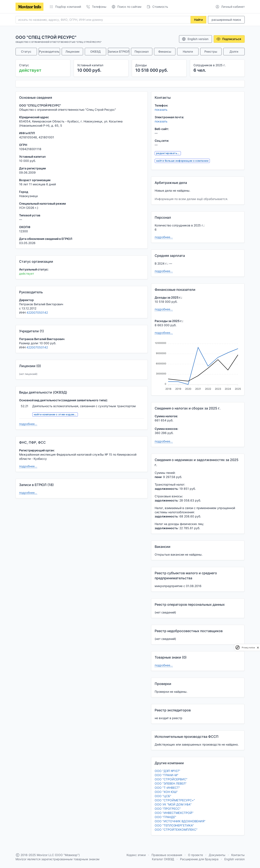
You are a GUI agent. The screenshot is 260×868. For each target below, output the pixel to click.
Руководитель (49, 51)
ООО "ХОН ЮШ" (166, 792)
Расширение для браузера (199, 859)
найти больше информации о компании (182, 161)
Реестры (211, 51)
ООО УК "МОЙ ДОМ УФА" (173, 804)
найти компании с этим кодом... (55, 414)
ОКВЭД (95, 51)
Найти (198, 20)
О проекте (195, 855)
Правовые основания (167, 855)
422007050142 (37, 313)
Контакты (238, 855)
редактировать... (168, 153)
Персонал (142, 51)
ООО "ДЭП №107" (167, 771)
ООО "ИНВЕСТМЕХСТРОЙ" (174, 813)
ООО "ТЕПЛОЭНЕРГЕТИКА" (174, 825)
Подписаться (229, 39)
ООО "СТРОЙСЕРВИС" (171, 779)
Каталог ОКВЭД (163, 859)
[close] (258, 647)
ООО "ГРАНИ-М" (167, 775)
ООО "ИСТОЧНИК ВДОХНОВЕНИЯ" (180, 821)
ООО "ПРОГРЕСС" (168, 809)
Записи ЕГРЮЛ (119, 51)
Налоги (188, 51)
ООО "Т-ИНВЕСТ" (167, 788)
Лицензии (72, 51)
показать (161, 110)
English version (195, 39)
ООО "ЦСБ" (163, 796)
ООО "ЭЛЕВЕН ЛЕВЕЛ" (171, 783)
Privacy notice (248, 648)
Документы (217, 855)
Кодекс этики (136, 855)
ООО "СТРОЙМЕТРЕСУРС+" (175, 800)
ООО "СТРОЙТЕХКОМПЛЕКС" (176, 830)
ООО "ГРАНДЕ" (165, 817)
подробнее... (28, 424)
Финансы (165, 51)
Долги (234, 51)
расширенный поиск (226, 20)
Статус (26, 51)
